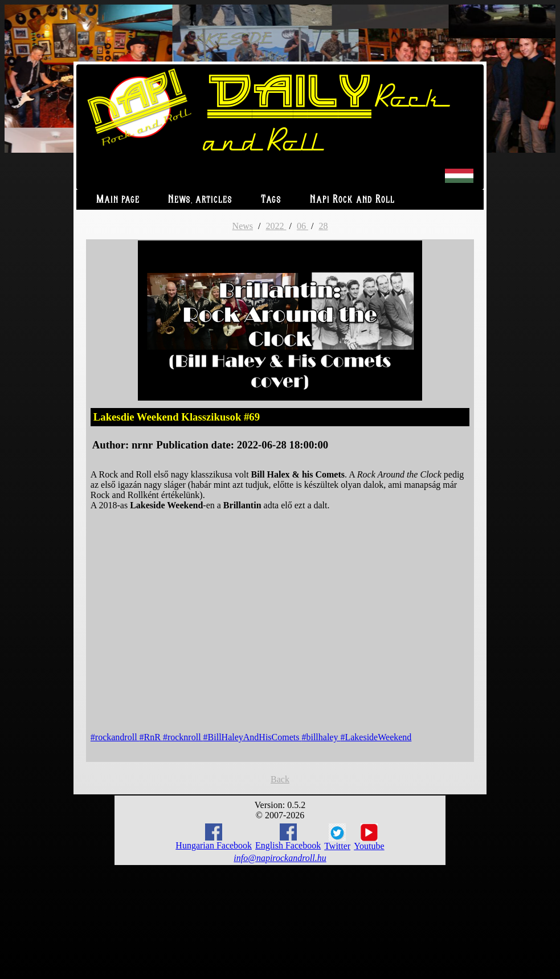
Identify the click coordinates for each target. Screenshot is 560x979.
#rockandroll (115, 737)
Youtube (369, 837)
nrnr (142, 445)
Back (280, 779)
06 (303, 226)
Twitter (337, 837)
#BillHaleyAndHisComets (253, 737)
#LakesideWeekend (376, 737)
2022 (276, 226)
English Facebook (288, 837)
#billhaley (321, 737)
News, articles (200, 200)
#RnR (151, 737)
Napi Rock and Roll (352, 200)
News (243, 226)
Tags (271, 200)
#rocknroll (183, 737)
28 (323, 226)
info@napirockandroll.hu (280, 858)
